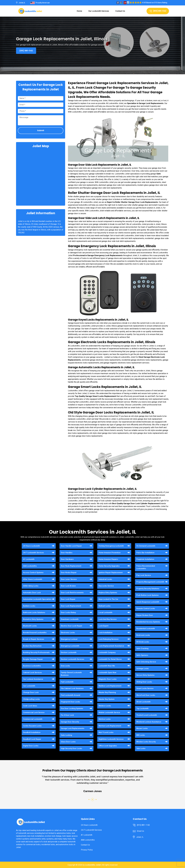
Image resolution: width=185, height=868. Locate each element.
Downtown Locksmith (70, 619)
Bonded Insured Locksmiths (35, 633)
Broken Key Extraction (32, 646)
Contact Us (120, 11)
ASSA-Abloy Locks (31, 586)
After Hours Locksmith (33, 579)
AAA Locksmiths (30, 566)
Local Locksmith (105, 613)
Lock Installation (106, 633)
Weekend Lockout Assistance (149, 722)
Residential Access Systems (148, 622)
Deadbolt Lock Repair (32, 739)
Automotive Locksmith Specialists (37, 599)
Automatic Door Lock (32, 593)
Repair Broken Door (145, 615)
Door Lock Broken (68, 586)
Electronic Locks (68, 633)
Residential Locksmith (146, 629)
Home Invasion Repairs (108, 559)
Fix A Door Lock (67, 715)
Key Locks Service (106, 586)
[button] (89, 799)
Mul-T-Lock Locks (106, 732)
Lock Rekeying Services (109, 639)
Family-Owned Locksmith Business (71, 674)
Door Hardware (67, 559)
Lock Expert (104, 626)
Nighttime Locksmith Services (111, 739)
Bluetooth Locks (30, 626)
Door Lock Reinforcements (72, 593)
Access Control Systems (33, 573)
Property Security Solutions (148, 589)
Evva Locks (65, 666)
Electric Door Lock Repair (72, 626)
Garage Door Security (70, 722)
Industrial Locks (105, 579)
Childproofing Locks (31, 699)
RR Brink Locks (143, 642)
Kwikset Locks (105, 606)
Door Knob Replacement (71, 566)
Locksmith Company (107, 652)
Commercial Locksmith (33, 719)
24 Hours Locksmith (32, 546)
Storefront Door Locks (146, 695)
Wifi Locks (141, 735)
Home (79, 11)
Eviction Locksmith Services (73, 659)
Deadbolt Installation (32, 732)
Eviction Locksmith (69, 652)
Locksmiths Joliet (93, 865)
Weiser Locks (142, 728)
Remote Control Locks (146, 608)
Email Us (140, 831)
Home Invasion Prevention (110, 553)
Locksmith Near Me (107, 666)
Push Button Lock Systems (147, 595)
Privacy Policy (87, 850)
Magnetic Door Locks (108, 679)
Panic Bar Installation (145, 553)
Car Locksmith (29, 686)
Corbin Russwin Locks (32, 726)
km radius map (41, 177)
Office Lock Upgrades (108, 746)
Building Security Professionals (36, 652)
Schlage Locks (143, 669)
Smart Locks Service (145, 688)
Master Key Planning (107, 692)
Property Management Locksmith (150, 582)
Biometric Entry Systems (33, 619)
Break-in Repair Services (34, 639)
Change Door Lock (31, 692)
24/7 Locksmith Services (33, 553)
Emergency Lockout (69, 639)
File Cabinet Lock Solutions (72, 688)
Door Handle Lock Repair (71, 546)
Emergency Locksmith (70, 646)
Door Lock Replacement (71, 606)
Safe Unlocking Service (146, 662)
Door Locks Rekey (68, 613)
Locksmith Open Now (107, 673)
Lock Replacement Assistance (111, 646)
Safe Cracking (142, 648)
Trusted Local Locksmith (147, 715)
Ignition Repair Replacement (111, 573)
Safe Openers (142, 655)
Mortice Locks (105, 719)
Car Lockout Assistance (33, 679)
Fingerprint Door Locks (70, 702)
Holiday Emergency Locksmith (111, 546)
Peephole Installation (145, 559)
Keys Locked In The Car (108, 599)
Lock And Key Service (108, 619)
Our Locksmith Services (99, 11)
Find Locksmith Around (70, 695)
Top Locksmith (142, 708)
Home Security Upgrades (109, 566)
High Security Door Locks (71, 748)
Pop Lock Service (144, 575)
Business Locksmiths (32, 666)
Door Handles (67, 553)
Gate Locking (66, 735)
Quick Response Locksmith (148, 602)
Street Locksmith (143, 702)
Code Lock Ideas (30, 706)
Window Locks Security (146, 742)
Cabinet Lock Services (32, 673)
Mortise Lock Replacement (110, 726)
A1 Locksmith (29, 559)
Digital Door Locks (31, 746)
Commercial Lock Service (34, 712)
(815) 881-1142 (158, 11)
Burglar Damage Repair (33, 659)
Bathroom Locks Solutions (34, 613)
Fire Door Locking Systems (72, 708)
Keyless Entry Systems (108, 593)
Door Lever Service (69, 579)
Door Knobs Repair (69, 573)
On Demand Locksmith (146, 546)
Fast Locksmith (67, 682)
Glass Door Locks (68, 742)
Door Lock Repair (68, 599)
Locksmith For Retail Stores (110, 659)
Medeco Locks (105, 706)
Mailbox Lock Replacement (110, 686)
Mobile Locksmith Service (109, 712)
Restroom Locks (143, 635)
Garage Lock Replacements (73, 728)
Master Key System (107, 699)
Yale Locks (141, 748)
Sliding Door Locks (144, 682)
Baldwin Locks (29, 606)
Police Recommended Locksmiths (146, 567)
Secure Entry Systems (145, 675)
